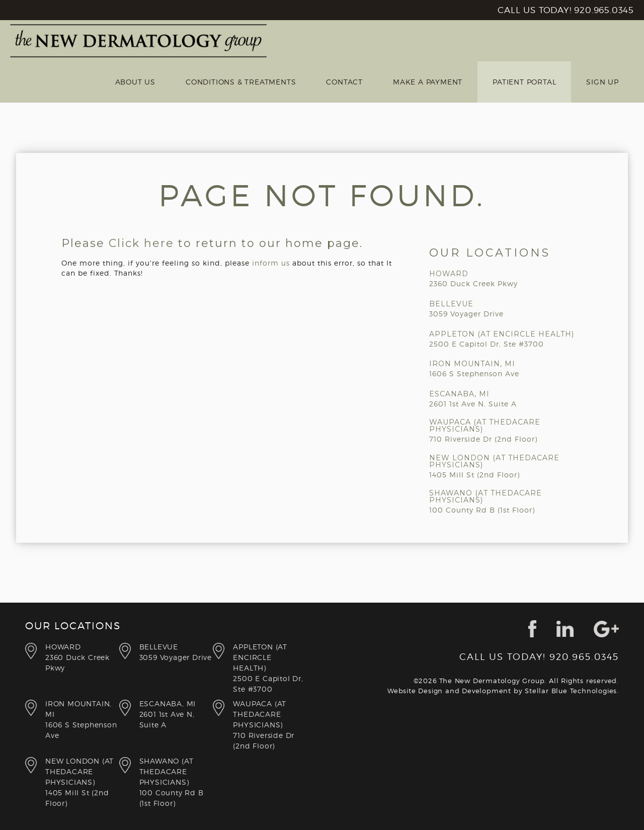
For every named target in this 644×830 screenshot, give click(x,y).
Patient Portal (524, 82)
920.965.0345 (604, 10)
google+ (606, 629)
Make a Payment (428, 82)
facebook (532, 629)
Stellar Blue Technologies (571, 691)
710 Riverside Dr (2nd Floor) (270, 724)
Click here (141, 243)
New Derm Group (138, 41)
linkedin (565, 629)
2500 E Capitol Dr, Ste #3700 (270, 667)
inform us (271, 263)
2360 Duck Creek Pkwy (82, 657)
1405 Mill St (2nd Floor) (82, 781)
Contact (344, 82)
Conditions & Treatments (241, 82)
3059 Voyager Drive (176, 651)
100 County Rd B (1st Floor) (176, 781)
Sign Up (602, 82)
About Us (135, 82)
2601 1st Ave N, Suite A (176, 714)
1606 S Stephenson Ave (82, 719)
